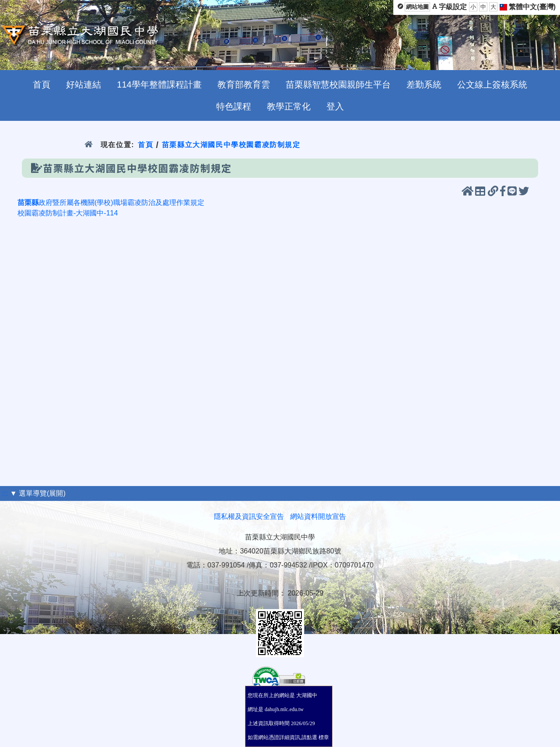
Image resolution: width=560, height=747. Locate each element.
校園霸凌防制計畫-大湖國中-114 (68, 213)
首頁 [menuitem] (42, 85)
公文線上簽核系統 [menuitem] (492, 85)
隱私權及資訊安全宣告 (249, 516)
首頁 (145, 145)
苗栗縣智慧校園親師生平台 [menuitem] (338, 85)
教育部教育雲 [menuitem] (244, 85)
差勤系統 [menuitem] (424, 85)
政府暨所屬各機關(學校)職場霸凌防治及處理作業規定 (111, 203)
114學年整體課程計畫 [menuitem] (159, 85)
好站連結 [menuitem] (84, 85)
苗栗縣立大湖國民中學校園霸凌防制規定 (231, 145)
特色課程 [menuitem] (234, 106)
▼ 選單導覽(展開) (38, 493)
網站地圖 (417, 7)
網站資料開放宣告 (318, 516)
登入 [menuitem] (335, 106)
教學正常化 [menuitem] (289, 106)
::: (5, 493)
